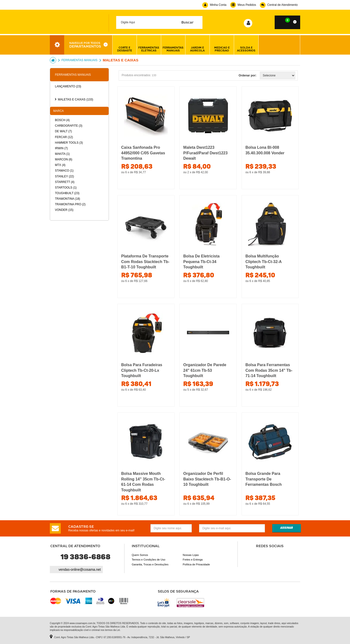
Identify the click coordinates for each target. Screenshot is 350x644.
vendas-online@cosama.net (80, 570)
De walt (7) (63, 131)
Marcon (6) (64, 159)
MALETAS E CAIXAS (121, 60)
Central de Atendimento (279, 5)
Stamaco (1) (64, 171)
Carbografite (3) (69, 126)
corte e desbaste (125, 45)
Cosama (53, 60)
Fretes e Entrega (193, 560)
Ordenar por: (248, 75)
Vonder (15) (64, 210)
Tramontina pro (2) (70, 204)
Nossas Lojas (191, 555)
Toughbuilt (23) (67, 193)
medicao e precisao (222, 45)
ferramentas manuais (173, 45)
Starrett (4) (65, 182)
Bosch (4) (62, 120)
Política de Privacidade (196, 564)
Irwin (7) (61, 148)
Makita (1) (62, 154)
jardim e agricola (197, 45)
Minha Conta (214, 5)
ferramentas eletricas (149, 45)
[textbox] (159, 22)
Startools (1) (66, 188)
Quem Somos (140, 555)
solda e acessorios (246, 45)
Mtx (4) (60, 165)
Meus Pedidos (243, 5)
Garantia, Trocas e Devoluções (150, 564)
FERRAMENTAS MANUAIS (79, 60)
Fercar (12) (64, 137)
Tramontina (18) (67, 199)
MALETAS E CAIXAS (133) (75, 99)
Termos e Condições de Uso (149, 560)
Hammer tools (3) (69, 143)
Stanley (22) (64, 176)
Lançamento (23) (68, 86)
